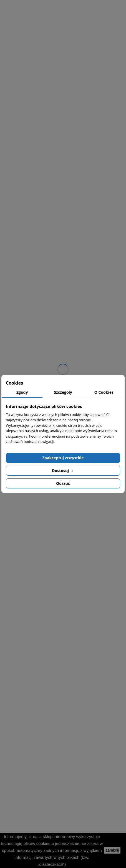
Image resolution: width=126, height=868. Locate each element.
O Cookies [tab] (104, 392)
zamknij (112, 850)
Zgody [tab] (22, 392)
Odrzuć (63, 483)
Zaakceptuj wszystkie (63, 458)
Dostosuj (63, 471)
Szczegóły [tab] (63, 392)
